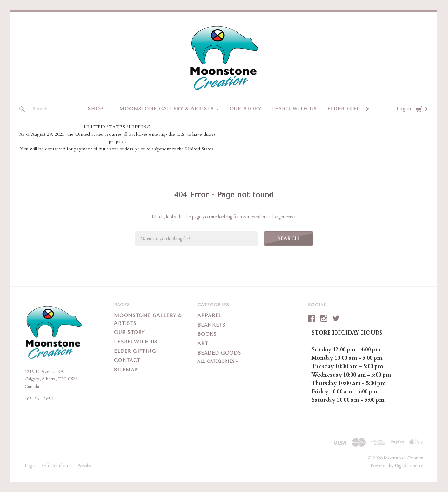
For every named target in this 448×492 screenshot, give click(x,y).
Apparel (209, 316)
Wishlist (85, 466)
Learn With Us (294, 109)
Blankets (211, 325)
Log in (404, 109)
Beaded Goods (219, 353)
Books (207, 334)
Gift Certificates (57, 466)
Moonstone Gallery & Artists (167, 109)
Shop (96, 109)
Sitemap (126, 370)
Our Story (246, 109)
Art (203, 344)
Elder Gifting (349, 109)
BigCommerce (409, 466)
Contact (127, 360)
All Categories (217, 361)
